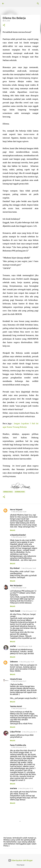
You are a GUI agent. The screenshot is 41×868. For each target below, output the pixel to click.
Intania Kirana (16, 679)
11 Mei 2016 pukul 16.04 (19, 512)
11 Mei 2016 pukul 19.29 (26, 662)
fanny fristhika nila (18, 745)
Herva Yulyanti (16, 510)
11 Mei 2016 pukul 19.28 (24, 646)
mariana (13, 788)
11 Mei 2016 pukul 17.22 (29, 611)
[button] (4, 25)
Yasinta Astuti (16, 706)
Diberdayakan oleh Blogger (20, 860)
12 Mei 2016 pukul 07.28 (19, 747)
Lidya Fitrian (15, 732)
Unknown (14, 662)
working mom (20, 492)
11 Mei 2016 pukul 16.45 (19, 588)
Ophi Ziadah (15, 611)
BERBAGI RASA (8, 492)
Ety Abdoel (15, 568)
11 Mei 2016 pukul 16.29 (19, 537)
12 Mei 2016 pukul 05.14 (29, 732)
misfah (13, 646)
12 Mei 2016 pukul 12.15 (25, 788)
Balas (13, 530)
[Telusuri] (38, 4)
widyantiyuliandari (18, 535)
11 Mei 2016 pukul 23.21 (19, 681)
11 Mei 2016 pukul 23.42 (19, 708)
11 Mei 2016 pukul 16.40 (28, 568)
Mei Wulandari (16, 586)
